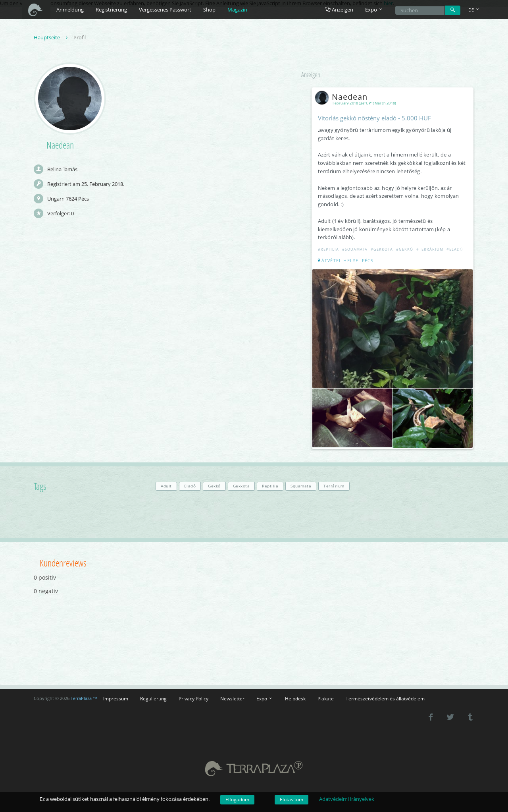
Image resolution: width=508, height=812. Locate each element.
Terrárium (334, 486)
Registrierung (111, 10)
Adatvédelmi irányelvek (347, 799)
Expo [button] (374, 10)
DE (474, 10)
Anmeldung (70, 10)
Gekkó (214, 486)
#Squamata (355, 249)
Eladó (190, 486)
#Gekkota (382, 249)
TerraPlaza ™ (84, 698)
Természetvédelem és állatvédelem (385, 698)
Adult (166, 486)
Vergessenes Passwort (165, 10)
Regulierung (153, 698)
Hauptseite (52, 37)
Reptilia (270, 486)
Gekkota (241, 486)
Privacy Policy (193, 698)
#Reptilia (328, 249)
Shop (209, 10)
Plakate (326, 698)
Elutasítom (292, 799)
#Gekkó (405, 249)
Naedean (343, 97)
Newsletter (232, 698)
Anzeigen (339, 10)
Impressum (116, 698)
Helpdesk (295, 698)
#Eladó (455, 249)
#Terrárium (430, 249)
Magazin (237, 10)
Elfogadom (237, 799)
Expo (265, 698)
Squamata (301, 486)
